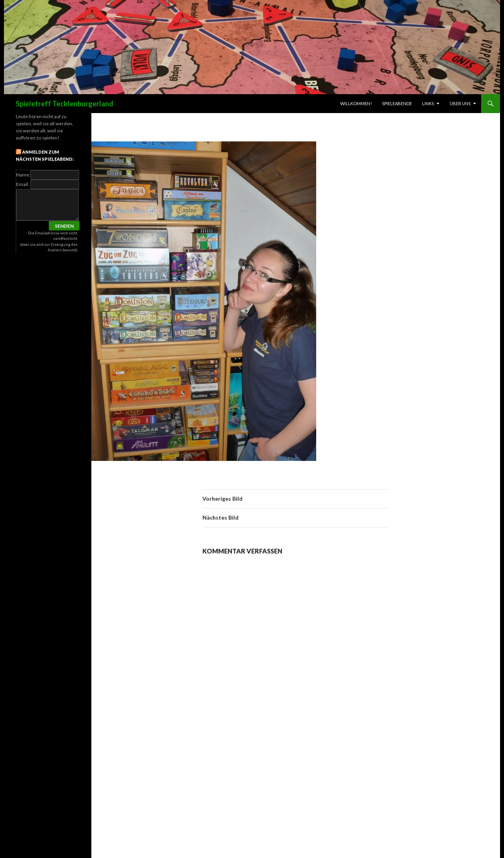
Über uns (460, 103)
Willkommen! (356, 103)
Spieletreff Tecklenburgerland (65, 104)
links (428, 103)
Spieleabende (397, 103)
